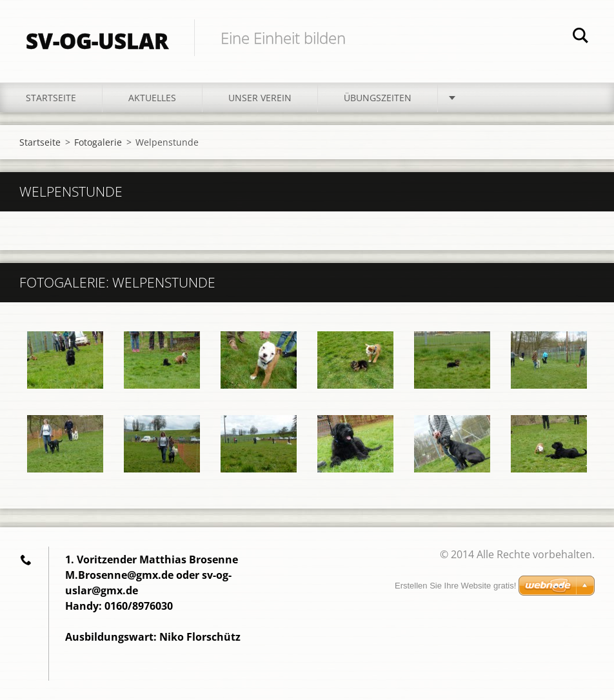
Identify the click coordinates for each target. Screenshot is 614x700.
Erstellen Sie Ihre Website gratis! (455, 586)
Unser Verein (260, 98)
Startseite (51, 98)
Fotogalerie (98, 142)
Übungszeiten (378, 98)
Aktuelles (152, 98)
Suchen (580, 37)
